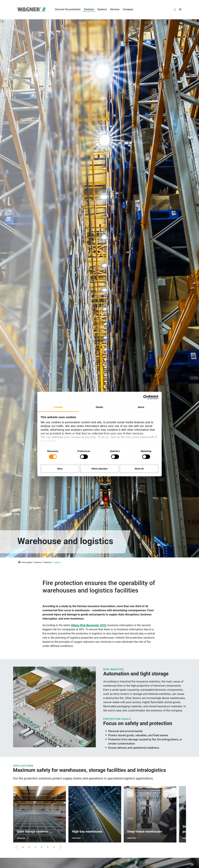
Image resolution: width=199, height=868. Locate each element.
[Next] (60, 847)
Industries (48, 562)
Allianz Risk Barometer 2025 (89, 625)
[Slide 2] (29, 847)
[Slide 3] (35, 847)
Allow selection (99, 469)
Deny (60, 469)
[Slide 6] (54, 847)
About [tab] (141, 407)
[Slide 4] (42, 847)
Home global (27, 562)
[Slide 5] (48, 847)
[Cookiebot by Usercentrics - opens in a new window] (146, 397)
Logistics (57, 562)
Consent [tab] (58, 407)
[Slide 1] (23, 847)
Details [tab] (99, 407)
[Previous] (16, 847)
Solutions (38, 562)
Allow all (139, 469)
